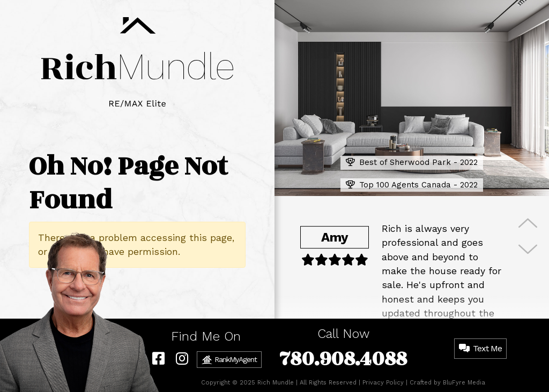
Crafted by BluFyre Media (447, 383)
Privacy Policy (383, 383)
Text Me (480, 348)
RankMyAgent (229, 360)
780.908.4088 (343, 359)
